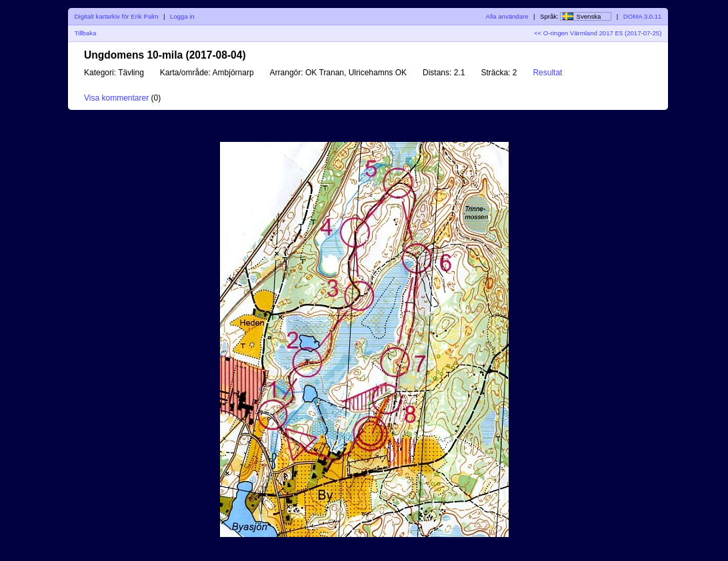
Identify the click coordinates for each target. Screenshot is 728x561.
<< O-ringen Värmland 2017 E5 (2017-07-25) (598, 33)
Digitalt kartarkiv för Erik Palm (117, 16)
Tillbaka (86, 33)
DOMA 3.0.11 (643, 16)
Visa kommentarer (116, 98)
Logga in (182, 16)
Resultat (547, 73)
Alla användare (507, 16)
